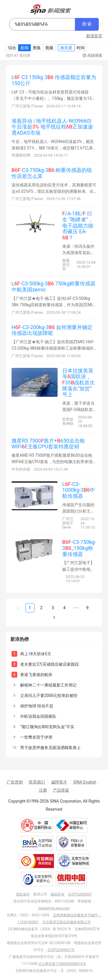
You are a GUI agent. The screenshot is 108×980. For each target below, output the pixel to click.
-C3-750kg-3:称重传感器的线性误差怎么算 (52, 173)
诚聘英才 (59, 782)
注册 (43, 790)
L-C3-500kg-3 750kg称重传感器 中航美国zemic (53, 287)
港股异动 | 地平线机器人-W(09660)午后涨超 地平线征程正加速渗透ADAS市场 (52, 127)
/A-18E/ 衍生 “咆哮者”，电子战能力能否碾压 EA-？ (78, 225)
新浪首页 (94, 36)
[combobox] (42, 24)
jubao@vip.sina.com (54, 908)
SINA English (85, 782)
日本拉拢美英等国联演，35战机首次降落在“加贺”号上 (78, 383)
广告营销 (15, 782)
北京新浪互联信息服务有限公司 (67, 922)
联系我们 (37, 782)
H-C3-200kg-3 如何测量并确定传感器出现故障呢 (52, 330)
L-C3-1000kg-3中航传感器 (79, 490)
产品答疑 (61, 790)
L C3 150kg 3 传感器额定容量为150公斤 (54, 80)
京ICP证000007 (80, 894)
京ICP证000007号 (61, 950)
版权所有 (58, 894)
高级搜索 (92, 56)
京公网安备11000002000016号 (62, 964)
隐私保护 (23, 894)
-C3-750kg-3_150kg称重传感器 (79, 548)
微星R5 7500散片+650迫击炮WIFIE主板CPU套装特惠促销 (48, 444)
